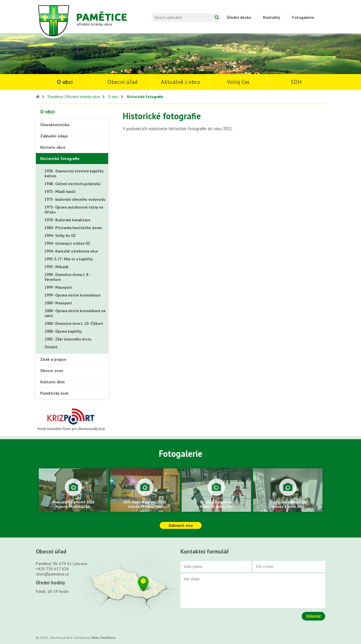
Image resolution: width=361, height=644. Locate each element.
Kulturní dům (53, 382)
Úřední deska (239, 17)
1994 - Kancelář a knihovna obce (71, 251)
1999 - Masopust (58, 287)
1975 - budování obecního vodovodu (75, 199)
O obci (65, 82)
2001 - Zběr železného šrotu (68, 339)
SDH (296, 82)
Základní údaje (54, 136)
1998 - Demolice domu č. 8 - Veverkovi (67, 277)
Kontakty (272, 17)
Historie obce (53, 147)
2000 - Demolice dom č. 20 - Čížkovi (74, 324)
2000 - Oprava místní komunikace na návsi (75, 313)
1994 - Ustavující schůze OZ (67, 243)
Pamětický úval (54, 393)
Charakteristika (55, 125)
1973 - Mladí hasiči (60, 192)
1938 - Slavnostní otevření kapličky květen (74, 174)
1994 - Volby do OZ (60, 236)
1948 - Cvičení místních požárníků (72, 184)
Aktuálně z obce (181, 82)
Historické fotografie (145, 97)
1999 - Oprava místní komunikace (72, 295)
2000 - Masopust (58, 303)
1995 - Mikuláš (56, 267)
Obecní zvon (52, 371)
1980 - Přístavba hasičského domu (73, 228)
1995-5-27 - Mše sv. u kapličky (69, 259)
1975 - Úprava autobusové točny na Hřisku (74, 210)
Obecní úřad (123, 82)
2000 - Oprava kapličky (63, 331)
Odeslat (313, 616)
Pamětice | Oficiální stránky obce (74, 97)
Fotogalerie (303, 17)
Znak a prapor (53, 359)
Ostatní (51, 347)
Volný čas (238, 82)
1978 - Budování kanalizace (67, 220)
